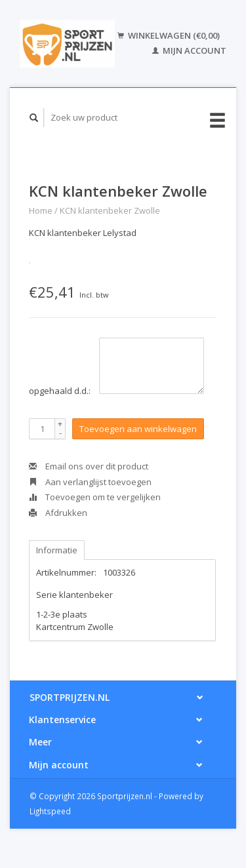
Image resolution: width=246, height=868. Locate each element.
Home (41, 210)
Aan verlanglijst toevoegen (90, 482)
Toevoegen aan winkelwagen (138, 429)
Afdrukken (58, 513)
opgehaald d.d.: (60, 391)
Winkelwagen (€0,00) (169, 35)
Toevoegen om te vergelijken (95, 497)
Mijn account (189, 50)
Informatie (57, 550)
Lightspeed (50, 811)
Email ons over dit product (89, 466)
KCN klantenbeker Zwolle (110, 210)
